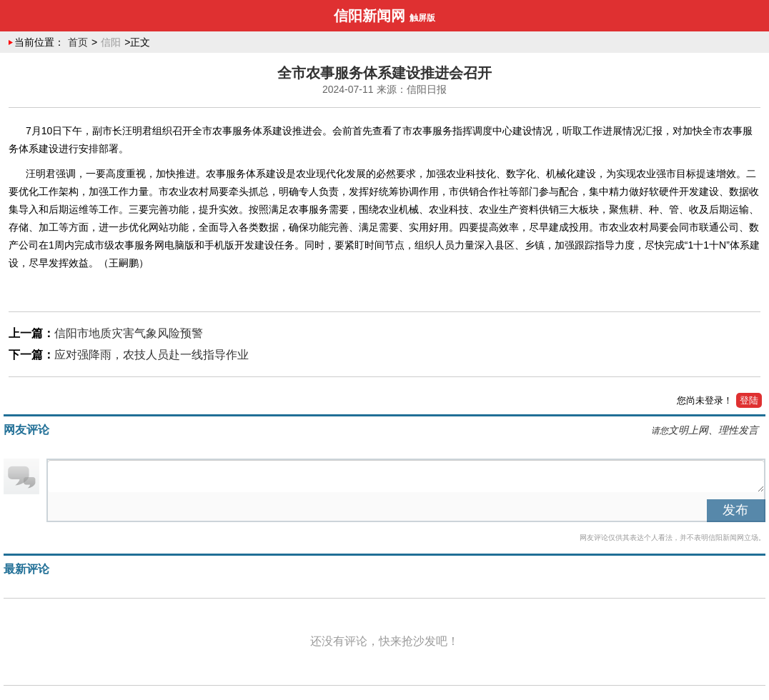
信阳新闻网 (369, 16)
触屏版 (422, 18)
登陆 (749, 400)
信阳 (111, 42)
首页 (78, 42)
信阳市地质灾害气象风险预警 (129, 333)
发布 (735, 510)
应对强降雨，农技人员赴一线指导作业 (152, 355)
